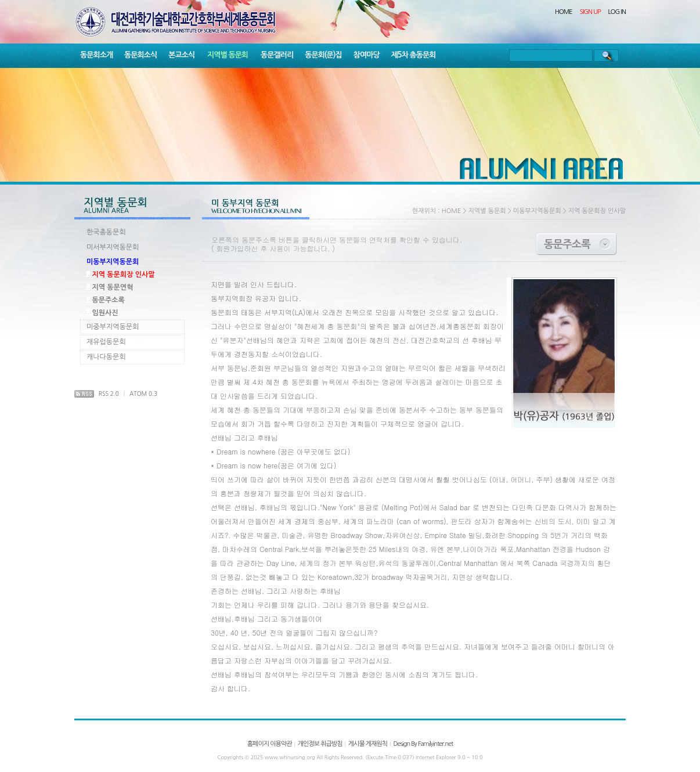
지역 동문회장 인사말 (123, 275)
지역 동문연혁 (112, 287)
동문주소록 (108, 300)
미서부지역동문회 (113, 247)
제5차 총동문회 (414, 55)
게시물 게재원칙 (368, 744)
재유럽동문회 (106, 342)
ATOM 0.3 (143, 394)
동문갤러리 (277, 55)
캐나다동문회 (106, 357)
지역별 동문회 (228, 55)
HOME (564, 12)
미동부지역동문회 (113, 262)
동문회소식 (140, 55)
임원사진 (105, 313)
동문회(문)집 (323, 55)
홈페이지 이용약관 (270, 744)
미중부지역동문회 (113, 327)
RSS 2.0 (109, 394)
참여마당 (367, 55)
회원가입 (230, 248)
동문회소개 (96, 55)
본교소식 (181, 55)
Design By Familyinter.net (423, 744)
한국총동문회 (106, 232)
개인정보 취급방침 (320, 744)
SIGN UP (590, 12)
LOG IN (617, 12)
